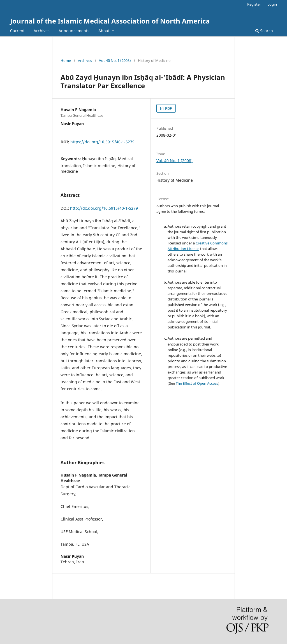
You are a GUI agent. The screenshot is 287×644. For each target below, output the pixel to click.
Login (272, 4)
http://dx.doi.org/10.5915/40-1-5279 (104, 208)
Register (254, 4)
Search (264, 31)
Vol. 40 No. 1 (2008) (115, 60)
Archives (42, 31)
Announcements (74, 31)
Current (17, 31)
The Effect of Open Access (197, 383)
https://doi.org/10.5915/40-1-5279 (102, 142)
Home (66, 60)
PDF (168, 108)
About (105, 31)
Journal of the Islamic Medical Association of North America (110, 21)
